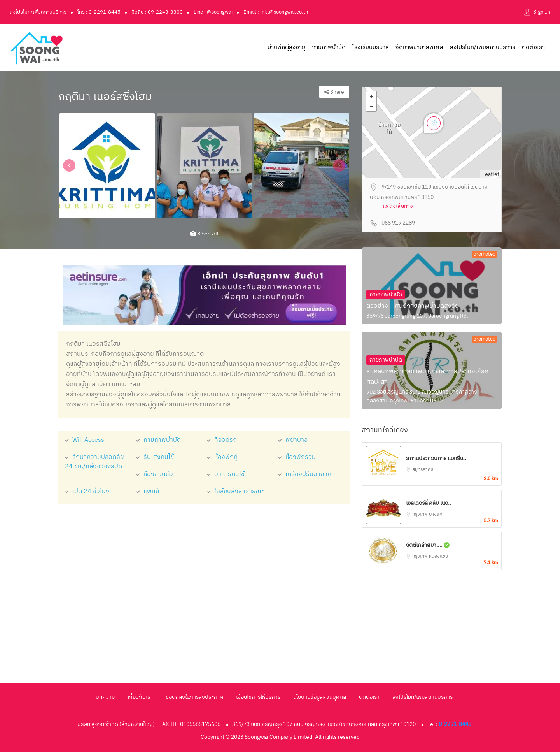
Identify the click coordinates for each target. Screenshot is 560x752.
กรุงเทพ (421, 514)
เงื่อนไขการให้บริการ (258, 697)
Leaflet (491, 174)
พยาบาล (293, 440)
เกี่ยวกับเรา (140, 697)
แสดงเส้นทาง (398, 206)
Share (334, 92)
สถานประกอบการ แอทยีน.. (436, 458)
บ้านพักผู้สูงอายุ (286, 47)
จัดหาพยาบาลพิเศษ (419, 47)
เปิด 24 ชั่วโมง (87, 491)
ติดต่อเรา (533, 47)
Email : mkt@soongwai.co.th (276, 12)
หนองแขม (438, 556)
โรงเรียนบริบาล (371, 47)
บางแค (436, 514)
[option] (107, 166)
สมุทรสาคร (423, 470)
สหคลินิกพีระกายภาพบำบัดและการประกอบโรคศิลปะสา (427, 377)
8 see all (204, 234)
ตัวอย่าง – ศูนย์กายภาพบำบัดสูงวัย (413, 306)
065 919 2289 (398, 223)
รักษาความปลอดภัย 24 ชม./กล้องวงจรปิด (94, 462)
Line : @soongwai (213, 12)
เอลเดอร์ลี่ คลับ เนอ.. (429, 503)
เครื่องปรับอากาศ (305, 474)
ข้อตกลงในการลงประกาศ (194, 697)
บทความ (105, 697)
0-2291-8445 (455, 724)
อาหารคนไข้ (226, 474)
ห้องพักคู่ (222, 457)
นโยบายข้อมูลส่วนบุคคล (320, 697)
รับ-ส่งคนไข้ (155, 457)
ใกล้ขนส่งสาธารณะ (235, 491)
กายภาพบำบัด (329, 47)
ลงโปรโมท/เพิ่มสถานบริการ (38, 12)
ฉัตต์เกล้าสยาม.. (428, 545)
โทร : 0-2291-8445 (99, 12)
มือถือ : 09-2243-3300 (157, 12)
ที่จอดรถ (222, 440)
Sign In (542, 12)
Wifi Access (85, 440)
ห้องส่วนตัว (155, 474)
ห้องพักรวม (297, 457)
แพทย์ (148, 491)
